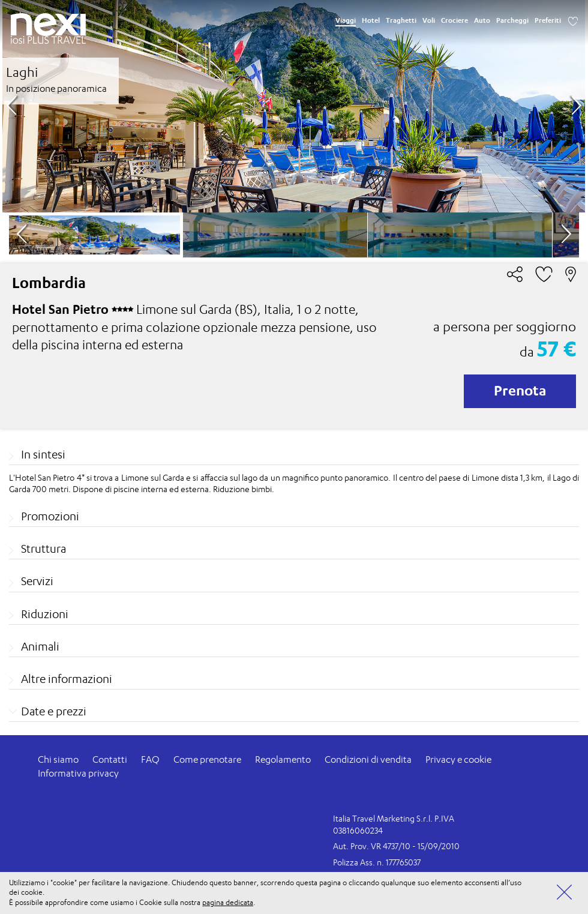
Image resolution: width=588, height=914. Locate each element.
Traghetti (401, 20)
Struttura (43, 549)
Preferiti (548, 20)
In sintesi (43, 454)
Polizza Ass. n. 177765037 (377, 862)
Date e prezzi (54, 711)
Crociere (454, 20)
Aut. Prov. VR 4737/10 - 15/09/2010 (396, 846)
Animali (40, 646)
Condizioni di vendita (368, 759)
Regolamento (283, 759)
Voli (429, 20)
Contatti (110, 759)
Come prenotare (207, 759)
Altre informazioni (67, 679)
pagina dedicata (228, 902)
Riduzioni (45, 614)
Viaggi (346, 20)
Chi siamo (58, 759)
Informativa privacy (78, 773)
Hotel (371, 20)
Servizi (37, 581)
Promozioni (50, 516)
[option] (294, 106)
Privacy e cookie (458, 759)
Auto (482, 20)
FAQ (150, 759)
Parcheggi (512, 20)
